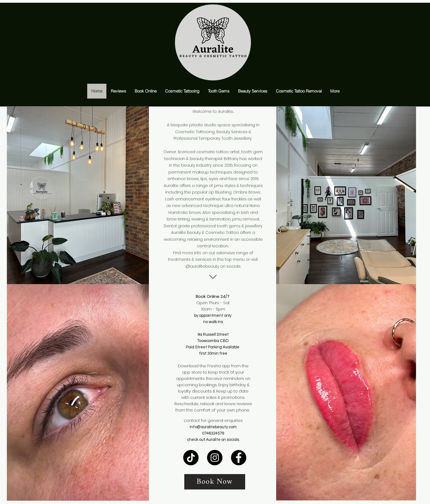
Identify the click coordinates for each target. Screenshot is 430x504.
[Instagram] (215, 458)
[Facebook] (239, 458)
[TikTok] (191, 458)
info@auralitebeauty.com (213, 427)
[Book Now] (215, 482)
